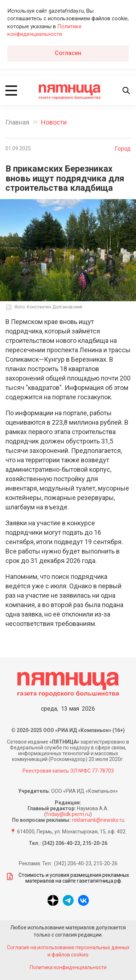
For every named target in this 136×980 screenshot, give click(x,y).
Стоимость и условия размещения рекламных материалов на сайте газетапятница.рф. (67, 878)
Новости (54, 122)
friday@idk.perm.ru (68, 814)
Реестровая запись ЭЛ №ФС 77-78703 (68, 771)
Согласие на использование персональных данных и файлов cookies (68, 951)
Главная (17, 122)
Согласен (68, 53)
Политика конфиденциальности (68, 967)
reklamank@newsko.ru (98, 820)
